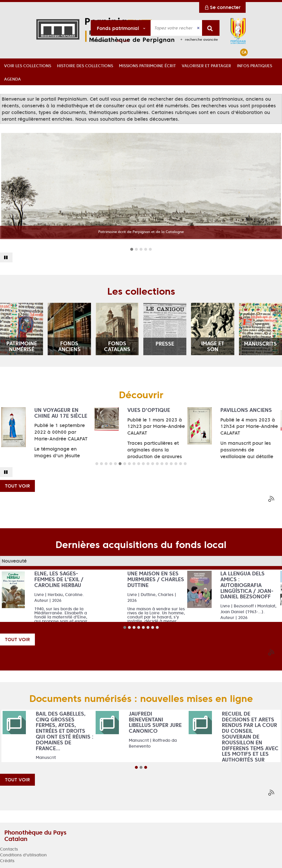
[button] (28, 65)
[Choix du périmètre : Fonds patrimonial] (121, 28)
